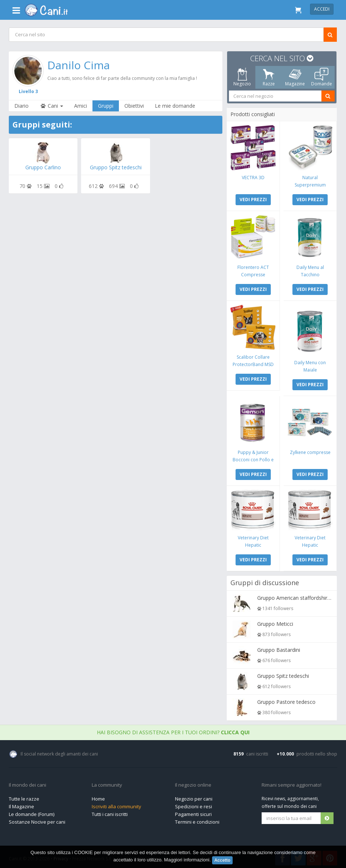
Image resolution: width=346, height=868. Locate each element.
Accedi (322, 9)
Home (98, 797)
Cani (52, 105)
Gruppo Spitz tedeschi (116, 167)
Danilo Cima (79, 65)
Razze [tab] (269, 77)
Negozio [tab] (243, 77)
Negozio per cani (194, 797)
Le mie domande (175, 105)
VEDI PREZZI (254, 199)
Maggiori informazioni (187, 860)
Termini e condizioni (197, 820)
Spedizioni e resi (194, 805)
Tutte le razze (24, 797)
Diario (22, 105)
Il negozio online (193, 783)
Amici (81, 105)
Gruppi (106, 105)
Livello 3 (29, 91)
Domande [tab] (322, 77)
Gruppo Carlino (43, 167)
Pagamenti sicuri (193, 812)
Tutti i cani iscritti (110, 812)
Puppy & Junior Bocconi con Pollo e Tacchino (254, 458)
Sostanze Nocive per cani (37, 820)
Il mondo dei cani (28, 783)
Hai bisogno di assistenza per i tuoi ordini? (173, 730)
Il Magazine (21, 805)
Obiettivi (134, 105)
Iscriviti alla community (116, 805)
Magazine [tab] (295, 77)
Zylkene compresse (310, 451)
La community (107, 783)
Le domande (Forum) (32, 812)
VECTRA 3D (254, 177)
